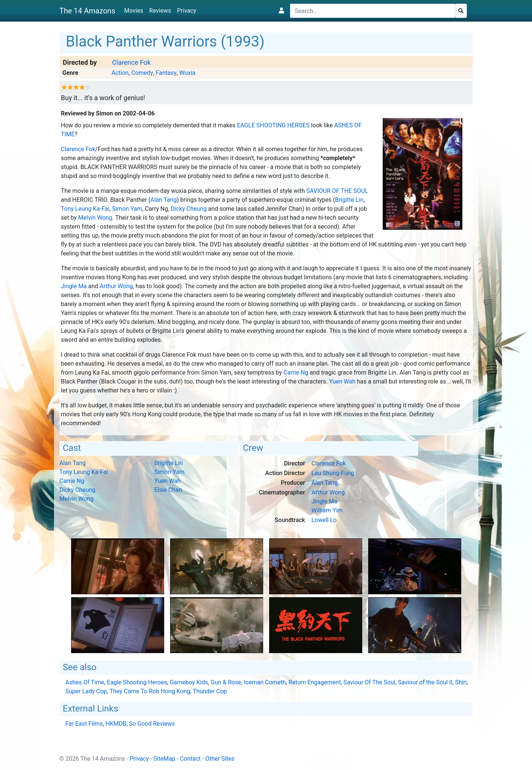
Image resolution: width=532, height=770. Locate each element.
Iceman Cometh (265, 682)
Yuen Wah (342, 381)
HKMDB (116, 724)
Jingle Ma (74, 286)
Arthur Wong (116, 286)
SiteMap (164, 759)
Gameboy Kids (189, 682)
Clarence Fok (131, 62)
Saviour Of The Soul (337, 191)
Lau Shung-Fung (333, 473)
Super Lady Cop (86, 691)
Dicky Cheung (189, 209)
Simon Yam (127, 209)
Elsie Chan (168, 490)
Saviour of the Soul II (425, 682)
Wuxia (187, 73)
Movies (133, 11)
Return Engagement (315, 682)
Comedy (142, 73)
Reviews (160, 11)
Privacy (187, 11)
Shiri (461, 682)
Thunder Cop (210, 691)
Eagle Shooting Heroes (273, 125)
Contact (190, 759)
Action (120, 73)
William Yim (327, 510)
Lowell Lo (324, 520)
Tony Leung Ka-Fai (85, 209)
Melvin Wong (95, 218)
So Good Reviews (152, 724)
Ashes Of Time (85, 682)
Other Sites (220, 759)
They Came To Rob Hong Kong (150, 691)
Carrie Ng (296, 373)
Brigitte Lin (349, 200)
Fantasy (166, 73)
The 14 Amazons (87, 11)
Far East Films (84, 724)
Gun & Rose (226, 682)
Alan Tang (164, 200)
